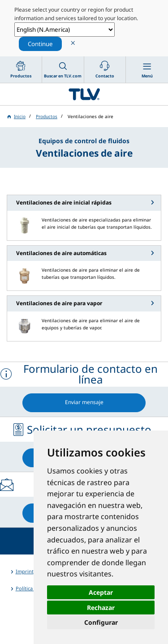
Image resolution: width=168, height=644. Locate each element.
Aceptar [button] (101, 592)
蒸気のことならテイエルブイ (84, 94)
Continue (40, 44)
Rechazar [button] (101, 608)
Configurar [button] (101, 622)
